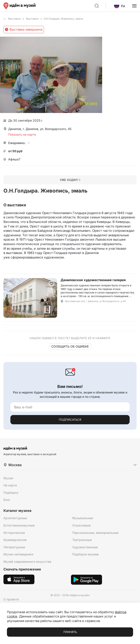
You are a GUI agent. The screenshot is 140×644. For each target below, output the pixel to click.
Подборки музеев (85, 554)
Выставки (14, 19)
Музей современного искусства (27, 562)
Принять (70, 632)
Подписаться (70, 420)
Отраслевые (81, 525)
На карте (10, 485)
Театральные (82, 540)
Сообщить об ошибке (70, 346)
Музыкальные (83, 518)
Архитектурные (15, 518)
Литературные (14, 547)
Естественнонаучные (19, 525)
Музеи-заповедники (18, 554)
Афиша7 (14, 159)
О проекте (11, 599)
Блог (7, 500)
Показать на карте (22, 134)
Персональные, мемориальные (95, 533)
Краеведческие (15, 540)
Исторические (14, 533)
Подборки (11, 493)
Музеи (8, 478)
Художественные (85, 547)
